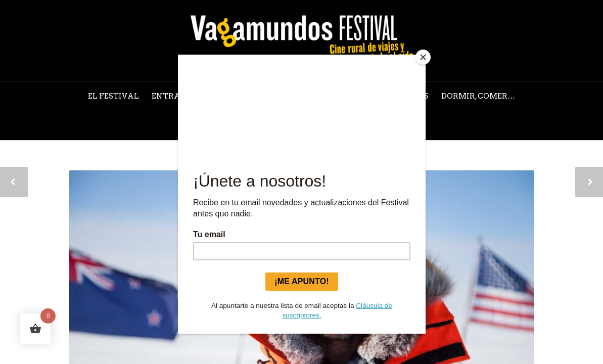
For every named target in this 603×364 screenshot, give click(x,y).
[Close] (423, 57)
